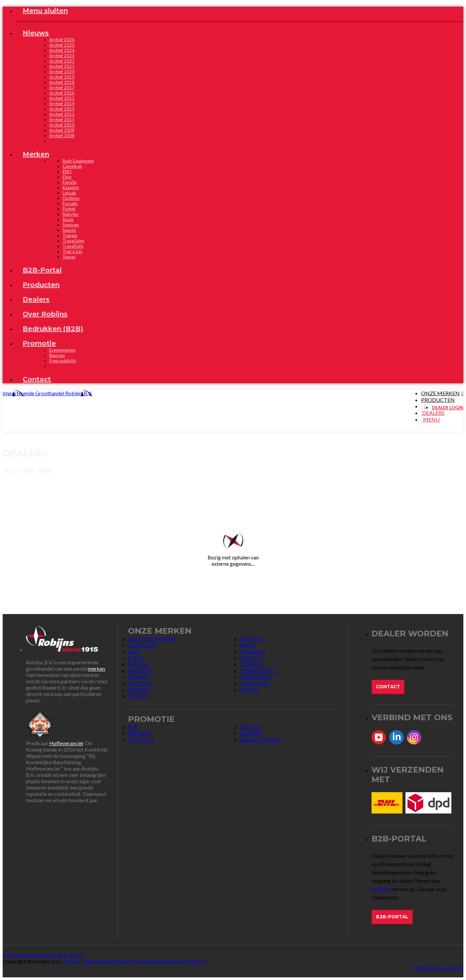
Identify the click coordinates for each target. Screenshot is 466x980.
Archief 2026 (62, 40)
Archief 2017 (62, 88)
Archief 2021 (62, 66)
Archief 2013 (62, 109)
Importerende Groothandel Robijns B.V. (47, 393)
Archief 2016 (62, 93)
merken (96, 668)
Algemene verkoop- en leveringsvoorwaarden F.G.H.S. (145, 961)
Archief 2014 (62, 104)
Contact (388, 687)
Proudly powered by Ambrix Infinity (44, 955)
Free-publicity (63, 361)
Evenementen (62, 350)
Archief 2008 (62, 136)
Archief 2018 (62, 82)
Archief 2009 (62, 130)
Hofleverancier (66, 743)
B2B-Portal (392, 917)
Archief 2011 (62, 120)
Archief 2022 (62, 61)
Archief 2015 (62, 98)
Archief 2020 (62, 72)
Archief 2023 (62, 56)
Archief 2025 (62, 45)
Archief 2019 (62, 77)
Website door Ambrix (438, 968)
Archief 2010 (62, 125)
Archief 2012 (62, 114)
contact (380, 889)
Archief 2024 (62, 50)
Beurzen (57, 355)
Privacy (72, 961)
